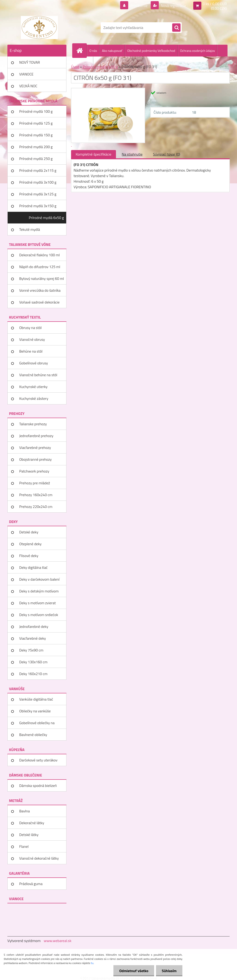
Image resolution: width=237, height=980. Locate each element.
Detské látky (29, 835)
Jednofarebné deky (34, 626)
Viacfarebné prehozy (35, 448)
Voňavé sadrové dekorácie (39, 302)
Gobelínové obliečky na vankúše (37, 724)
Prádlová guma (31, 884)
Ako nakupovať (112, 51)
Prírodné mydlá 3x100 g (38, 182)
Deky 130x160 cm (33, 662)
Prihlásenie (139, 6)
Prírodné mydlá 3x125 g (38, 194)
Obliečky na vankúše (35, 711)
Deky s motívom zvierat (37, 603)
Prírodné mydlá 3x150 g (38, 206)
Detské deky (29, 532)
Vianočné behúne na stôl (38, 375)
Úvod (75, 67)
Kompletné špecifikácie (94, 154)
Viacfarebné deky (33, 638)
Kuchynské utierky (33, 387)
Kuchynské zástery (34, 398)
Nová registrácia (173, 6)
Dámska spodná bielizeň (38, 786)
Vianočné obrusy (32, 339)
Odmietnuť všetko (134, 971)
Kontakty (85, 62)
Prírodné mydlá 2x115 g (38, 170)
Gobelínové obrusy (34, 363)
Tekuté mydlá (30, 229)
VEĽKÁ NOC (28, 86)
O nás (93, 51)
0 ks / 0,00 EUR (215, 4)
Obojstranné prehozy (35, 459)
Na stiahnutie (132, 154)
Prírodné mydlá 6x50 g (46, 218)
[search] (176, 28)
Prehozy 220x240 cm (36, 507)
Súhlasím (169, 971)
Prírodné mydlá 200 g (36, 147)
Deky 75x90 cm (31, 650)
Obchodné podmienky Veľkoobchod (151, 51)
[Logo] (39, 28)
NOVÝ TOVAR (30, 62)
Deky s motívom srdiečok (39, 615)
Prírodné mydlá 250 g (36, 159)
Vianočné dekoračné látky (39, 858)
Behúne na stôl (31, 351)
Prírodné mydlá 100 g (36, 111)
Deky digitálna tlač (33, 567)
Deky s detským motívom (39, 591)
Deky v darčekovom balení (39, 579)
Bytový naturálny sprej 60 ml (42, 279)
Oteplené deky (30, 544)
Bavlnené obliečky (33, 735)
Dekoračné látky (32, 823)
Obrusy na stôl (30, 328)
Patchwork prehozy (34, 471)
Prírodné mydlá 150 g (36, 135)
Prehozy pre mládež (35, 483)
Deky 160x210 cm (33, 674)
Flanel (24, 846)
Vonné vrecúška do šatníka (40, 290)
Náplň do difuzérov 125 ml (40, 267)
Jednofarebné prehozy (36, 436)
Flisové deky (29, 556)
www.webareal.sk (58, 941)
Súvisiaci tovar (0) (167, 154)
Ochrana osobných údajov (198, 51)
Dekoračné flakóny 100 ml (39, 255)
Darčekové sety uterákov (38, 760)
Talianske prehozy (33, 424)
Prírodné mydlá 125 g (36, 123)
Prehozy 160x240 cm (36, 495)
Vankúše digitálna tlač (36, 699)
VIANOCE (26, 74)
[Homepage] (81, 50)
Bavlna (25, 811)
